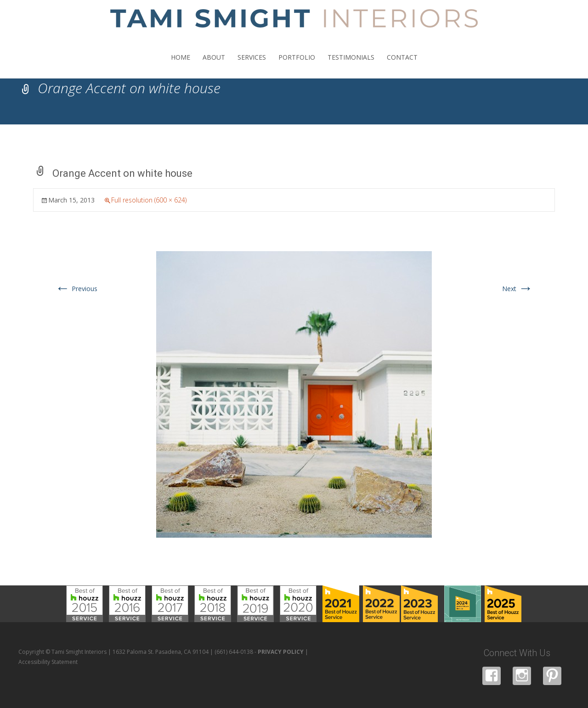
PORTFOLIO (297, 65)
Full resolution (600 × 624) (149, 200)
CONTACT (402, 65)
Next (517, 289)
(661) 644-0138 (234, 652)
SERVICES (252, 65)
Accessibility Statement (48, 662)
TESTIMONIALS (351, 65)
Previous (76, 289)
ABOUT (214, 65)
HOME (181, 65)
